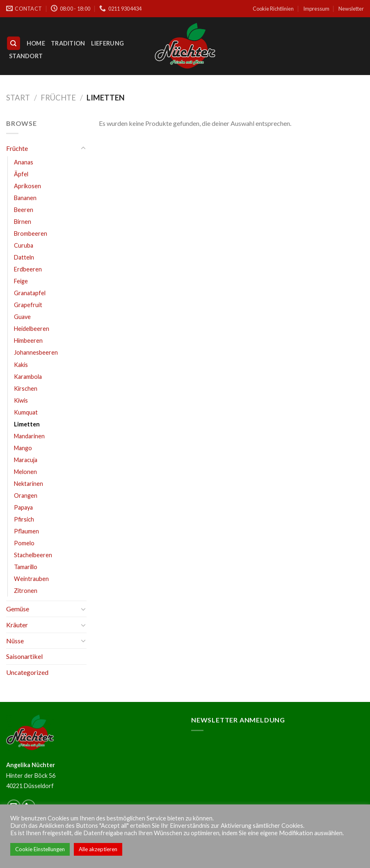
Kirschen (26, 388)
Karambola (28, 377)
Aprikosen (27, 186)
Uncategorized (27, 672)
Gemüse (18, 609)
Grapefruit (28, 305)
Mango (23, 448)
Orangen (26, 496)
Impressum (316, 9)
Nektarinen (29, 484)
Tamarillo (26, 567)
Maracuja (26, 460)
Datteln (24, 257)
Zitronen (26, 591)
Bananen (25, 198)
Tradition (68, 43)
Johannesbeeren (36, 352)
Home (36, 43)
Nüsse (15, 641)
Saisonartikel (24, 656)
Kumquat (26, 412)
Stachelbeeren (33, 555)
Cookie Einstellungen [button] (40, 849)
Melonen (25, 472)
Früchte (58, 98)
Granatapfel (30, 293)
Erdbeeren (28, 269)
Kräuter (17, 625)
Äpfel (21, 174)
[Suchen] (14, 43)
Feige (21, 281)
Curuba (24, 245)
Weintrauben (31, 579)
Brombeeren (31, 234)
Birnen (23, 222)
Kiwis (21, 400)
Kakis (21, 365)
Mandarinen (29, 436)
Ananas (24, 162)
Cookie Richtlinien (273, 9)
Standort (26, 56)
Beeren (24, 210)
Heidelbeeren (32, 329)
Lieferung (108, 43)
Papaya (23, 507)
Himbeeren (28, 341)
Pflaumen (26, 531)
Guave (22, 317)
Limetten (27, 424)
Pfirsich (24, 519)
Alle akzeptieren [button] (98, 849)
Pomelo (24, 543)
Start (18, 98)
